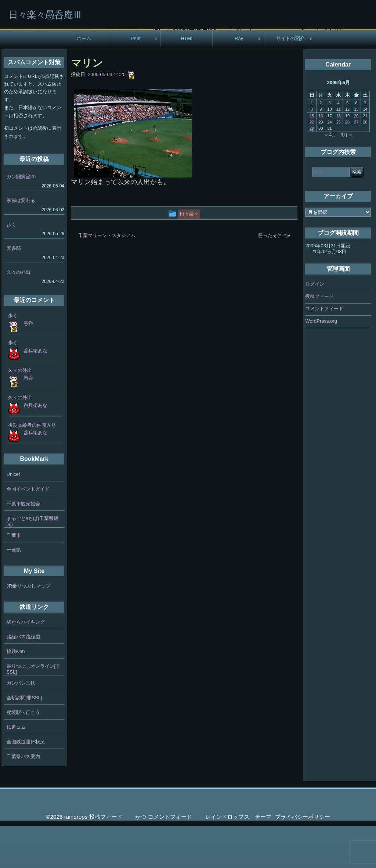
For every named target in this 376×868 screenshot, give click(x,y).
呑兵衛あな (35, 393)
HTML (187, 81)
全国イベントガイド (28, 531)
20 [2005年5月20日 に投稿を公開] (356, 158)
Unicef (13, 517)
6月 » (346, 177)
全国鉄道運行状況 (26, 784)
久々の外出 (19, 314)
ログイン (315, 326)
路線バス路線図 (23, 679)
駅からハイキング (26, 664)
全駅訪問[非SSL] (24, 740)
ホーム (84, 81)
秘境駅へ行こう (23, 755)
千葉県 (14, 592)
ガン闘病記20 (21, 219)
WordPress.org (321, 363)
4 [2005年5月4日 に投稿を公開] (339, 145)
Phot (136, 81)
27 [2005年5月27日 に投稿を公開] (356, 164)
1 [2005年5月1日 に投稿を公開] (312, 145)
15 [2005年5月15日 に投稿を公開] (312, 158)
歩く (11, 267)
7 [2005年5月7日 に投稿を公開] (365, 145)
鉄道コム (16, 769)
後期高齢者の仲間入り (32, 467)
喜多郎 (14, 290)
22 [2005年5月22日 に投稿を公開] (312, 164)
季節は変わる (21, 243)
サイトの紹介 (290, 81)
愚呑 (28, 365)
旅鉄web (16, 694)
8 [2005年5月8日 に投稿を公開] (312, 151)
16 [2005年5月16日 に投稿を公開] (321, 158)
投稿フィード (319, 339)
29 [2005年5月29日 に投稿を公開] (312, 171)
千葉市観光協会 (23, 546)
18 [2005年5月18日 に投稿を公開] (339, 158)
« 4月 (331, 177)
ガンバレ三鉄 (21, 725)
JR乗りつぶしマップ (29, 628)
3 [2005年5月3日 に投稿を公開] (330, 145)
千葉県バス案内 (23, 799)
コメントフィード (324, 351)
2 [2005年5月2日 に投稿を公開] (321, 145)
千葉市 (14, 578)
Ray (239, 81)
